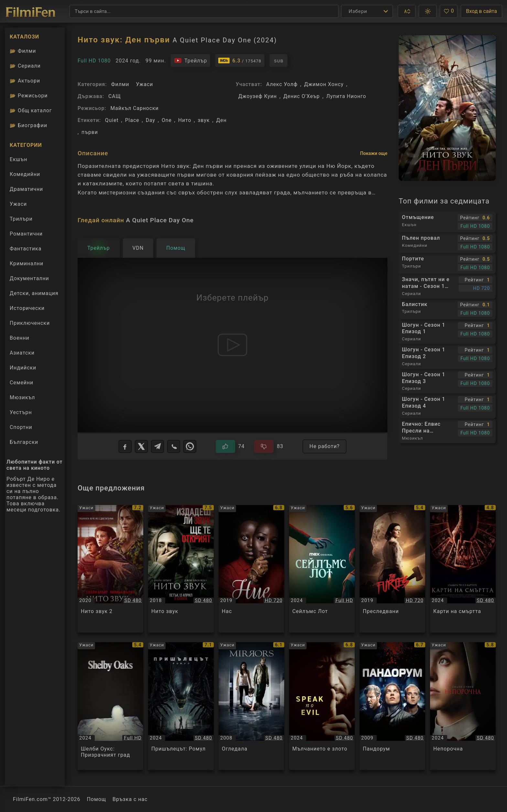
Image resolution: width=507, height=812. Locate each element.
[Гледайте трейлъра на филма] (190, 60)
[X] (141, 446)
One (167, 120)
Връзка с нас (130, 799)
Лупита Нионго (346, 96)
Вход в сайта (481, 11)
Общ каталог (31, 110)
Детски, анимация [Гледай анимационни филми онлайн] (34, 293)
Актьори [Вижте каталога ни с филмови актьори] (25, 81)
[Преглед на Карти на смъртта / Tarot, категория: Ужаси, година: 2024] (463, 569)
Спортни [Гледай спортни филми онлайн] (21, 427)
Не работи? (324, 446)
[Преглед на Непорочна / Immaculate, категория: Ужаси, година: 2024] (463, 706)
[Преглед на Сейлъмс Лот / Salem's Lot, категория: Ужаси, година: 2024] (322, 569)
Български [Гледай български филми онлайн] (24, 442)
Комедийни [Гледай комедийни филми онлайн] (25, 174)
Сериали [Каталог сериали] (25, 66)
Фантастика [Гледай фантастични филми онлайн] (26, 249)
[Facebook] (125, 446)
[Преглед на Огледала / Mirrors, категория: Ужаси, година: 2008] (251, 706)
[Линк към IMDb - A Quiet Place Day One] (240, 60)
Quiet (112, 120)
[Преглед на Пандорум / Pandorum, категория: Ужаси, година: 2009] (392, 706)
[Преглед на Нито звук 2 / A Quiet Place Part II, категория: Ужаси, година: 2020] (110, 569)
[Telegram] (157, 446)
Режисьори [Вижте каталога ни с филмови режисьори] (29, 96)
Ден (221, 120)
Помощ (97, 799)
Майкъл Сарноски (134, 108)
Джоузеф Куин (258, 96)
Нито (185, 120)
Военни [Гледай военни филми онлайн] (20, 338)
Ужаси (144, 84)
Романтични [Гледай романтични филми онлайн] (26, 234)
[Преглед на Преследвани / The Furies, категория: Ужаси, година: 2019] (392, 569)
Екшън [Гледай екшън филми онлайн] (18, 159)
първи (90, 132)
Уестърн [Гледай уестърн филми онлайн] (21, 412)
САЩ (115, 96)
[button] (407, 11)
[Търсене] (204, 11)
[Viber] (174, 446)
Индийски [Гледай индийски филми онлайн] (23, 368)
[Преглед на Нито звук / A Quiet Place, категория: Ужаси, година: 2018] (181, 569)
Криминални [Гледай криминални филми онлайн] (27, 263)
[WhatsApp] (190, 446)
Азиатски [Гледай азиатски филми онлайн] (22, 353)
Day (151, 120)
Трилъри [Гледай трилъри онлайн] (21, 220)
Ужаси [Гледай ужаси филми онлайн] (18, 204)
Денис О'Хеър (302, 96)
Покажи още (374, 153)
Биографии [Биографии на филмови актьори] (28, 125)
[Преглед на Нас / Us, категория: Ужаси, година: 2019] (251, 569)
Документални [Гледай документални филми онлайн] (29, 278)
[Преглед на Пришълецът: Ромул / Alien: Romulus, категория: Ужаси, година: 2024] (181, 706)
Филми (120, 84)
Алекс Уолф (282, 84)
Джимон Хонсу (324, 84)
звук (204, 120)
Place (132, 120)
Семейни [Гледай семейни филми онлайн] (22, 383)
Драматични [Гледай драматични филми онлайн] (26, 189)
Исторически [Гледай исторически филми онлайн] (27, 308)
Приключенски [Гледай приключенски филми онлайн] (30, 323)
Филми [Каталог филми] (23, 51)
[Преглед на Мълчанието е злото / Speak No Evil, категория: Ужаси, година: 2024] (322, 706)
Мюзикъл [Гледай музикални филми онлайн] (22, 397)
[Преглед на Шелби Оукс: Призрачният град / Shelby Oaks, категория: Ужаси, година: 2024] (110, 706)
